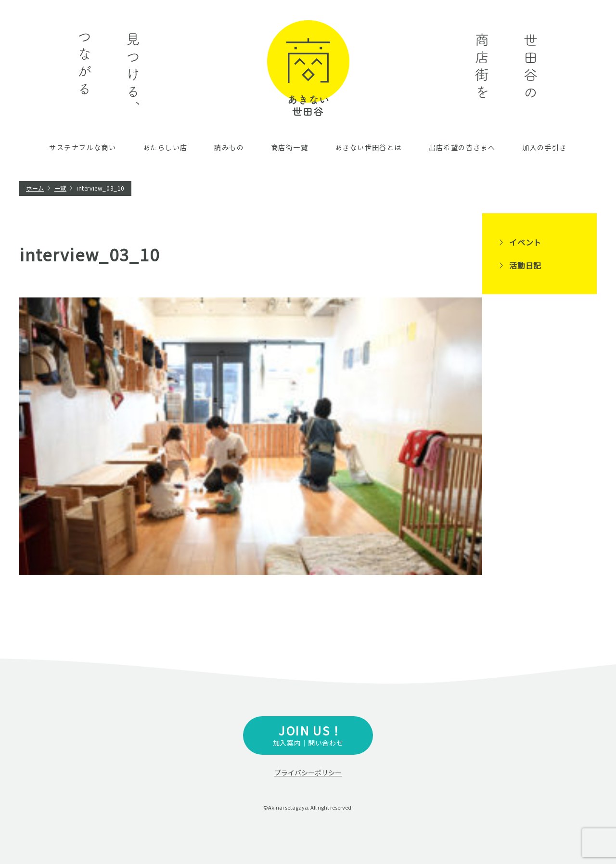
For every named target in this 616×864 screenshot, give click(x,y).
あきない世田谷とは (368, 147)
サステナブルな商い (83, 147)
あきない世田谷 (308, 68)
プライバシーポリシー (308, 773)
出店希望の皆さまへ (462, 147)
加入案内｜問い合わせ (308, 735)
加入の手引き (544, 147)
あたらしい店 (165, 147)
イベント (525, 242)
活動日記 (525, 265)
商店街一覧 (289, 147)
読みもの (229, 147)
